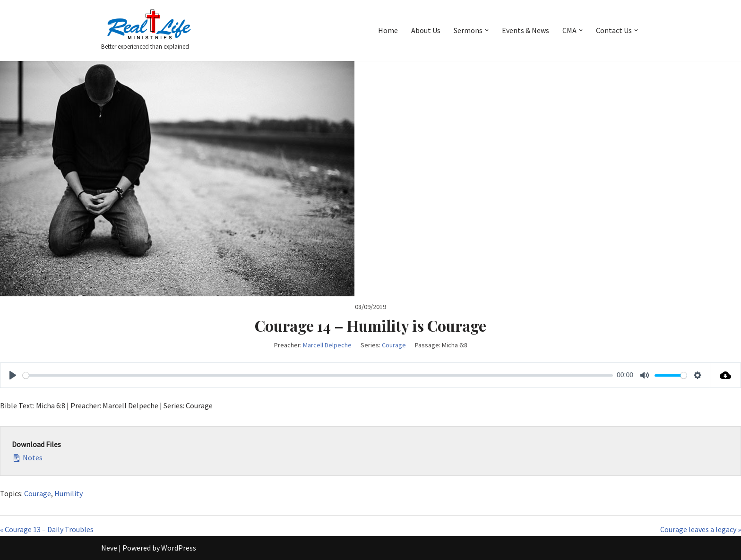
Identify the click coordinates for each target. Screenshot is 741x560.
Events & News (526, 30)
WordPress (179, 548)
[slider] (318, 375)
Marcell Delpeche (327, 345)
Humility (69, 493)
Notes (27, 457)
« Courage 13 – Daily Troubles (47, 529)
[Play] (13, 375)
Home (388, 30)
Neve (109, 548)
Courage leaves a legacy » (701, 529)
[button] (487, 30)
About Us (426, 30)
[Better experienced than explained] (148, 30)
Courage (394, 345)
